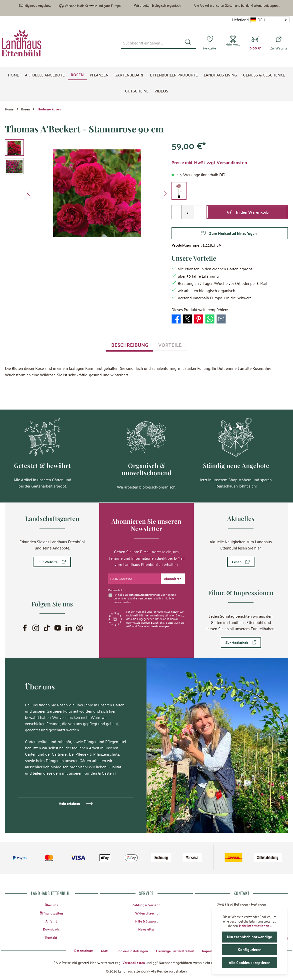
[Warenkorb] (255, 43)
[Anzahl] (188, 214)
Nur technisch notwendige (250, 937)
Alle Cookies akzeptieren (249, 962)
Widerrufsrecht (146, 912)
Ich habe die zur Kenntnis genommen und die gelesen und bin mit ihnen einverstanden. (146, 597)
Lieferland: (240, 20)
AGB (140, 597)
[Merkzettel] (208, 43)
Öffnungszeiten (51, 912)
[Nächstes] (165, 195)
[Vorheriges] (29, 195)
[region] (87, 195)
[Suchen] (187, 43)
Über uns (51, 904)
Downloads (51, 929)
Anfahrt (51, 921)
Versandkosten (134, 962)
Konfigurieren (250, 950)
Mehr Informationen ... (255, 926)
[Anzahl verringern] (177, 214)
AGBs (102, 950)
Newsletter (146, 929)
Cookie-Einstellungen (130, 950)
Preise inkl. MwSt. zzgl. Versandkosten (209, 164)
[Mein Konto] (233, 43)
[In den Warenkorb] (247, 214)
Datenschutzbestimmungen (146, 593)
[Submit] (172, 578)
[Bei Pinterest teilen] (199, 320)
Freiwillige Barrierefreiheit (176, 950)
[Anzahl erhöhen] (199, 214)
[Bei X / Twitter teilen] (187, 320)
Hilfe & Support (146, 921)
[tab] (130, 346)
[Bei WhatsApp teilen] (210, 320)
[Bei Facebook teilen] (176, 320)
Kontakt (51, 937)
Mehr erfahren (69, 803)
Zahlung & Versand (146, 904)
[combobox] (149, 43)
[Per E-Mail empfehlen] (221, 320)
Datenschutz (80, 950)
